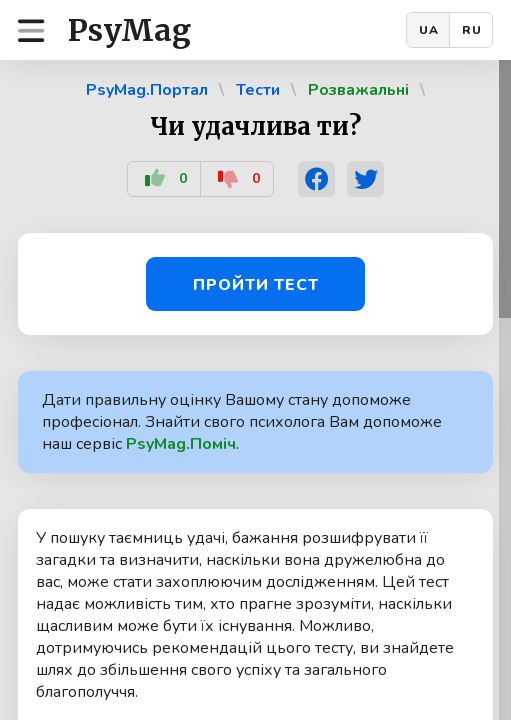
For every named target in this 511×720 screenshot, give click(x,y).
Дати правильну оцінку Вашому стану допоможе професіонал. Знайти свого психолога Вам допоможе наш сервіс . (242, 422)
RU (472, 30)
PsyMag (129, 30)
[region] (255, 390)
